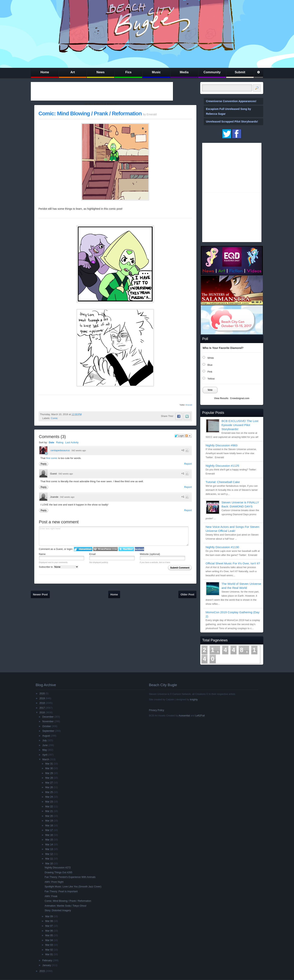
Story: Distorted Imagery (58, 910)
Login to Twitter (126, 549)
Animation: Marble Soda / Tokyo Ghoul (66, 906)
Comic (54, 418)
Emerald (189, 405)
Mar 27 (49, 783)
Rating (60, 442)
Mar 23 (49, 802)
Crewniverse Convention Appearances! (231, 101)
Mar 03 (49, 945)
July (45, 740)
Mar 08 (49, 921)
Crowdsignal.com (240, 398)
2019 (42, 698)
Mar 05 (49, 935)
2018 (42, 703)
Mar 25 (49, 792)
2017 (42, 708)
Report (188, 464)
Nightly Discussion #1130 (222, 547)
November (48, 721)
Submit (240, 72)
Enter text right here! (114, 536)
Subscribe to (59, 567)
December (48, 717)
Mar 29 (49, 773)
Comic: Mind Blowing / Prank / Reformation (90, 113)
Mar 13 (49, 849)
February (47, 960)
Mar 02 (49, 950)
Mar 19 (49, 821)
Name (42, 554)
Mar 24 (49, 797)
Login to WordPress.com (105, 549)
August (46, 736)
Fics (128, 72)
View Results (221, 398)
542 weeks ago (79, 450)
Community (212, 72)
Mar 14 (49, 845)
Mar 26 (49, 787)
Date (52, 442)
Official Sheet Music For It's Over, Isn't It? (233, 563)
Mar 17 (49, 830)
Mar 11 (49, 859)
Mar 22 (49, 807)
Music (156, 72)
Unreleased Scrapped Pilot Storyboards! (232, 122)
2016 (42, 713)
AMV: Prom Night (54, 882)
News (101, 72)
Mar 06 (49, 931)
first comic (52, 458)
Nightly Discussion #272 (58, 868)
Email (92, 554)
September (48, 731)
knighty (194, 700)
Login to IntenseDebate (83, 549)
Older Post (187, 594)
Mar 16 (49, 835)
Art (73, 72)
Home (45, 72)
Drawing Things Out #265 (59, 872)
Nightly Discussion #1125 (222, 466)
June (45, 745)
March (46, 759)
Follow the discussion (188, 436)
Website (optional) (150, 554)
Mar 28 (49, 778)
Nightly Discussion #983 (222, 445)
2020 (42, 694)
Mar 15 (49, 840)
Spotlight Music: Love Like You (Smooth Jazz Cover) (73, 887)
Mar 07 (49, 926)
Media (184, 72)
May (45, 750)
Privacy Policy (156, 710)
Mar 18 (49, 826)
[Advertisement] (102, 91)
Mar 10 (49, 864)
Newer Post (40, 594)
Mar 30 (49, 768)
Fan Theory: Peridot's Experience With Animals (70, 877)
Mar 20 (49, 816)
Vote (210, 390)
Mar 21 (49, 811)
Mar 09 (49, 916)
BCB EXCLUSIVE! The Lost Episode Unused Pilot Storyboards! (240, 425)
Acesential (184, 716)
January (47, 965)
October (47, 726)
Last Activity (72, 442)
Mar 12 (49, 854)
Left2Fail (200, 716)
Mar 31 (49, 764)
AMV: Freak (51, 896)
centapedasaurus (60, 450)
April (45, 755)
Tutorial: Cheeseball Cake (223, 482)
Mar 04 (49, 940)
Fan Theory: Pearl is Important (61, 891)
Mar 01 (49, 954)
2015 (42, 971)
